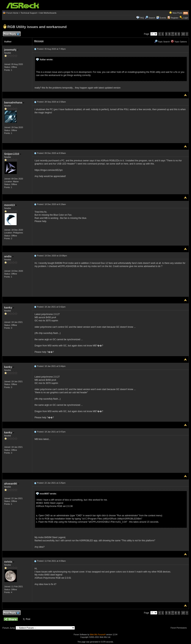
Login (186, 18)
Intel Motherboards (48, 13)
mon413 (10, 205)
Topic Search (162, 42)
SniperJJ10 (13, 154)
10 (183, 34)
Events (161, 18)
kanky (9, 307)
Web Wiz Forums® (98, 635)
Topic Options (179, 42)
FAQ (142, 18)
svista (9, 562)
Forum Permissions (180, 628)
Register (175, 18)
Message (39, 41)
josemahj (11, 50)
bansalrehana (14, 102)
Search (152, 18)
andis (9, 256)
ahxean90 (12, 484)
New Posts (177, 13)
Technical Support (29, 13)
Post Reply (11, 34)
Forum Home (12, 13)
